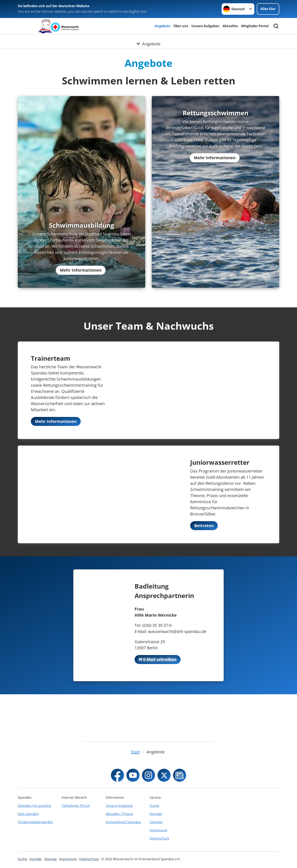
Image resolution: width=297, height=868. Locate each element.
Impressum (159, 830)
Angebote (162, 26)
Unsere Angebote (119, 806)
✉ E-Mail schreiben (158, 703)
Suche (154, 806)
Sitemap (156, 822)
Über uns (181, 26)
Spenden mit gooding (34, 806)
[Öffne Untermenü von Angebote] (148, 39)
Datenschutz (160, 838)
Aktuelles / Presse (119, 814)
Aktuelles (230, 26)
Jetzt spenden (28, 814)
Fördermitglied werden (35, 822)
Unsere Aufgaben (205, 26)
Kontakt (156, 814)
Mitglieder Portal (255, 26)
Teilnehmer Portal (76, 806)
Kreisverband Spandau (123, 822)
